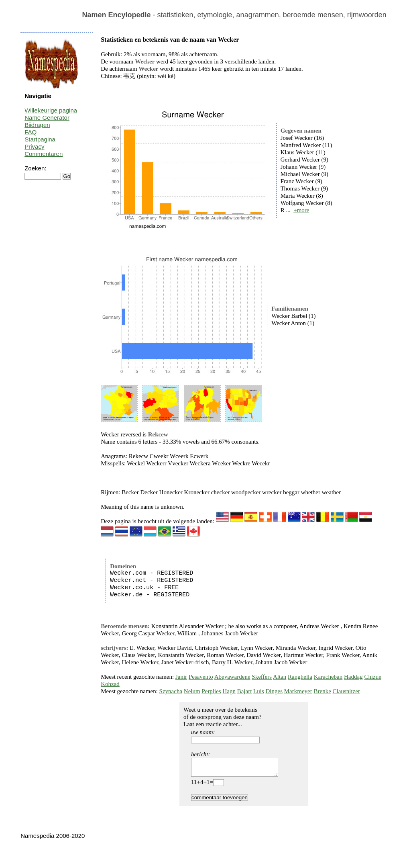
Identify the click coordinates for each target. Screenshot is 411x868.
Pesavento (201, 677)
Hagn (229, 691)
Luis (259, 691)
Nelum (192, 691)
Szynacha (171, 691)
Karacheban (328, 677)
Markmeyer (298, 691)
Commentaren (44, 154)
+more (301, 210)
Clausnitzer (346, 691)
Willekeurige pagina (51, 110)
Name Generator (47, 118)
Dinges (274, 691)
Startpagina (40, 139)
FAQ (31, 132)
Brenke (322, 691)
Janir (181, 677)
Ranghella (300, 677)
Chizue (373, 677)
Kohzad (110, 684)
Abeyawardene (232, 677)
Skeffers (262, 677)
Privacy (34, 146)
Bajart (245, 691)
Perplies (211, 691)
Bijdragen (37, 125)
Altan (280, 677)
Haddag (353, 677)
